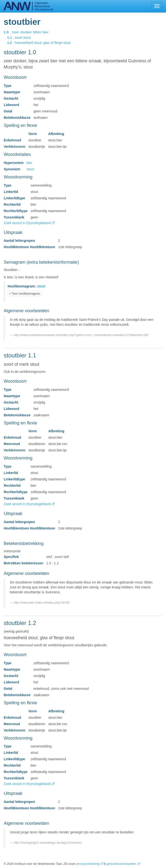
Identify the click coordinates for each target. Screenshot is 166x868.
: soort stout (22, 38)
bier (29, 163)
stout (30, 169)
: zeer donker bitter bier (30, 32)
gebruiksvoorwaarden (121, 864)
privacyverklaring (88, 864)
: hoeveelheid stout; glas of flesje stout (42, 43)
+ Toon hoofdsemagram (25, 294)
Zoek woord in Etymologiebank (28, 223)
